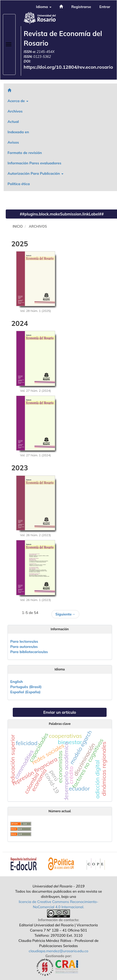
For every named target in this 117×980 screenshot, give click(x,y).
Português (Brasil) (26, 687)
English (17, 682)
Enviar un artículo (60, 712)
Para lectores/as (24, 641)
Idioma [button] (44, 7)
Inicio (18, 226)
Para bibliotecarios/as (29, 652)
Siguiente (65, 614)
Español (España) (26, 692)
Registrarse (81, 7)
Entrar (105, 7)
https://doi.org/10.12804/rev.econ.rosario (68, 67)
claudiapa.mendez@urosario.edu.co (59, 951)
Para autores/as (24, 647)
